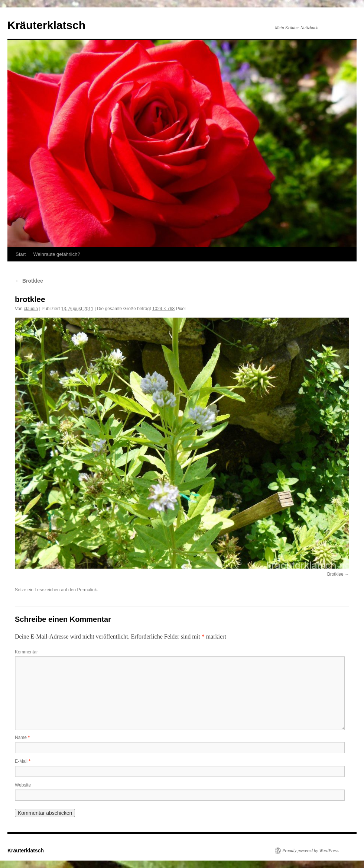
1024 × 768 (163, 309)
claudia (31, 309)
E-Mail (23, 761)
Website (23, 785)
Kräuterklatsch (46, 25)
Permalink (87, 590)
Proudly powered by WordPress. (311, 851)
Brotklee (29, 281)
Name (22, 737)
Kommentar (26, 652)
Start (21, 254)
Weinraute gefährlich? (56, 254)
